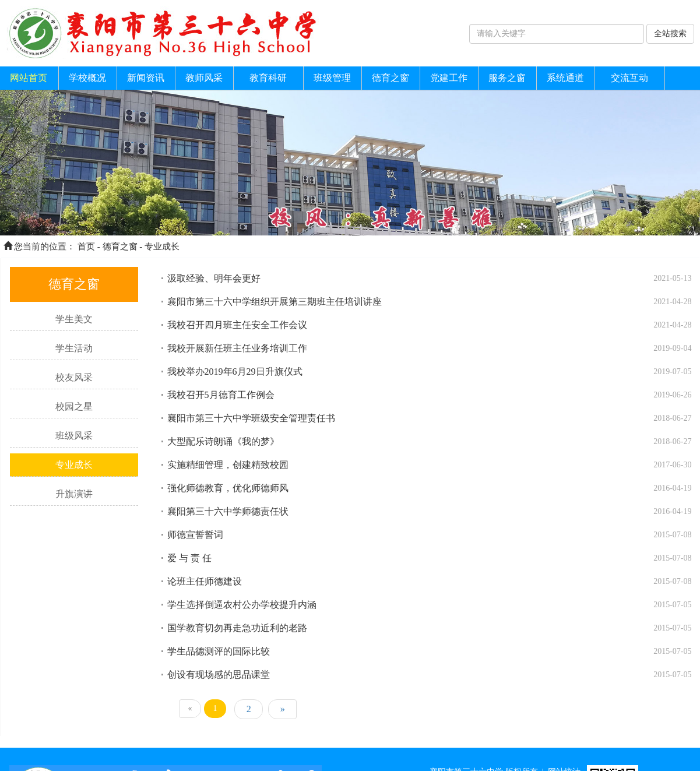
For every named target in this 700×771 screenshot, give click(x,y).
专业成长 (162, 247)
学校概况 (87, 78)
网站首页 (29, 78)
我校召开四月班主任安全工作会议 (237, 325)
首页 (86, 247)
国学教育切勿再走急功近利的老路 (237, 628)
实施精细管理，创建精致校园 (228, 465)
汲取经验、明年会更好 (214, 278)
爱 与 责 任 (189, 558)
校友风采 (74, 377)
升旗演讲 (74, 494)
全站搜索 (670, 34)
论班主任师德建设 (205, 581)
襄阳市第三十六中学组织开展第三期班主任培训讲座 (275, 302)
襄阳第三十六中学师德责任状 (228, 511)
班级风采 (74, 436)
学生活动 (74, 348)
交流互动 (629, 78)
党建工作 (449, 78)
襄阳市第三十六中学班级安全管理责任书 (251, 418)
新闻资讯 (146, 78)
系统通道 (565, 78)
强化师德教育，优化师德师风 (228, 488)
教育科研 (268, 78)
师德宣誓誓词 (195, 535)
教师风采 (204, 78)
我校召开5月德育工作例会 (221, 395)
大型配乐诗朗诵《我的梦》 (223, 441)
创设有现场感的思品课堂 (219, 675)
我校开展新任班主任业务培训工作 (237, 348)
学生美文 (74, 319)
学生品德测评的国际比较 (219, 651)
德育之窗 (391, 78)
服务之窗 (507, 78)
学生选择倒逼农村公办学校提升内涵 (242, 605)
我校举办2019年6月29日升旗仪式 (235, 372)
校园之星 (74, 406)
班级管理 (332, 78)
